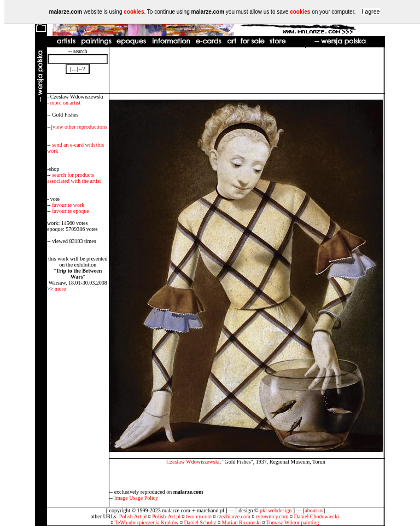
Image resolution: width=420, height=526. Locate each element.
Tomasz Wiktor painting (293, 522)
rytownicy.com (272, 516)
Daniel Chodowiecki (317, 516)
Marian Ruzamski (241, 522)
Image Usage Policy (136, 498)
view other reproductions (80, 127)
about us (314, 510)
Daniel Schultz (200, 522)
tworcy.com (199, 516)
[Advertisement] (246, 71)
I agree (371, 11)
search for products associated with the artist (74, 178)
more (60, 289)
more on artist (66, 103)
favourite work (68, 205)
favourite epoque (70, 211)
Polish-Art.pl (166, 516)
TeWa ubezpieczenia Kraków (147, 522)
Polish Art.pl (133, 516)
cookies (134, 12)
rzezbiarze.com (234, 516)
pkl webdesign (276, 510)
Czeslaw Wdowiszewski (193, 462)
